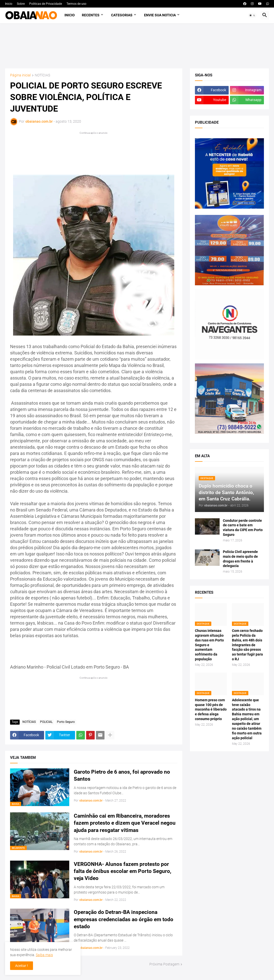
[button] (252, 15)
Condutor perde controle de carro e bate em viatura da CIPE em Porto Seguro (243, 528)
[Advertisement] (137, 46)
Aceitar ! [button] (22, 966)
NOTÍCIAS (42, 75)
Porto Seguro (66, 722)
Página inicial (20, 75)
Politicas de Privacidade (46, 4)
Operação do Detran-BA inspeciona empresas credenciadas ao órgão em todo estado (124, 919)
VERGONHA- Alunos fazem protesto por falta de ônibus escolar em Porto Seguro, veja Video (123, 871)
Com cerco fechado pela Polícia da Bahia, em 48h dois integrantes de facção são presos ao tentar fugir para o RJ (247, 645)
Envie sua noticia (160, 15)
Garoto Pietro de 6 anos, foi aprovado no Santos (122, 775)
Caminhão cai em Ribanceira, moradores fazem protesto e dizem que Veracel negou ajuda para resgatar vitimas (125, 823)
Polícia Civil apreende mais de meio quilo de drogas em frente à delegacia (240, 559)
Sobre (21, 4)
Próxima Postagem (164, 964)
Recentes (91, 15)
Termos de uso (76, 4)
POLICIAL (46, 722)
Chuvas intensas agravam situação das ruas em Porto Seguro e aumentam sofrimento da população (209, 645)
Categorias (122, 15)
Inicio (9, 4)
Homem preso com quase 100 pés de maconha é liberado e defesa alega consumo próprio (211, 710)
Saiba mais (44, 955)
